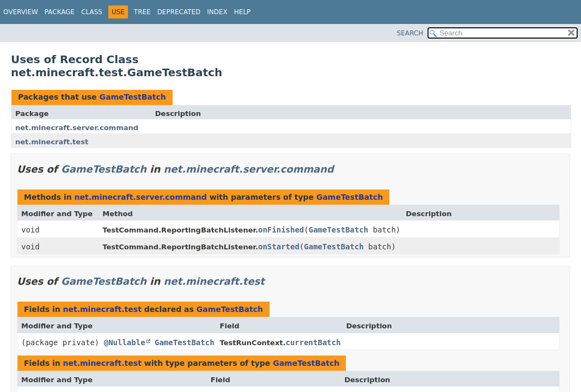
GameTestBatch (132, 97)
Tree (142, 12)
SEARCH (410, 33)
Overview (21, 12)
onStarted (279, 247)
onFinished (281, 230)
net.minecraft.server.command (77, 128)
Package (60, 12)
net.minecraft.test (52, 142)
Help (243, 12)
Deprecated (179, 12)
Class (92, 12)
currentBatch (313, 342)
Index (217, 12)
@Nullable (125, 342)
